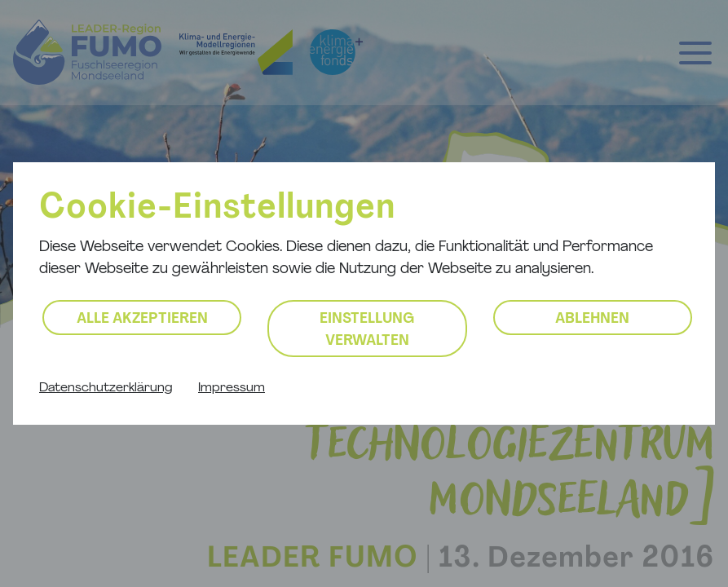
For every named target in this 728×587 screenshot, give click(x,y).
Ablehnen (592, 319)
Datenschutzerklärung (106, 388)
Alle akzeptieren (142, 319)
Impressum (232, 388)
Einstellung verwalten (367, 330)
